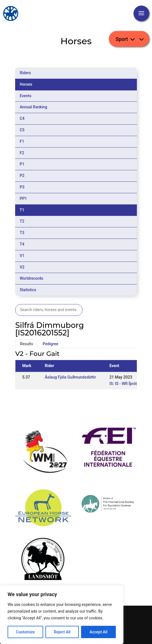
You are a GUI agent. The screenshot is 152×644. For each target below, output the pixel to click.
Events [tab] (26, 96)
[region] (62, 615)
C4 (22, 118)
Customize (25, 632)
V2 (22, 267)
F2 (22, 153)
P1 (22, 164)
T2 (22, 221)
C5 (22, 130)
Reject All (62, 632)
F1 (22, 141)
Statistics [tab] (28, 290)
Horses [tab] (26, 84)
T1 (22, 210)
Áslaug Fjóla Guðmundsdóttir (71, 377)
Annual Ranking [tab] (33, 107)
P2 (22, 176)
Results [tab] (27, 344)
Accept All (98, 632)
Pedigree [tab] (50, 344)
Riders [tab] (25, 73)
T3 (22, 233)
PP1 (23, 199)
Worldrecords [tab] (31, 278)
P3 (22, 187)
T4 (22, 244)
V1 (22, 256)
